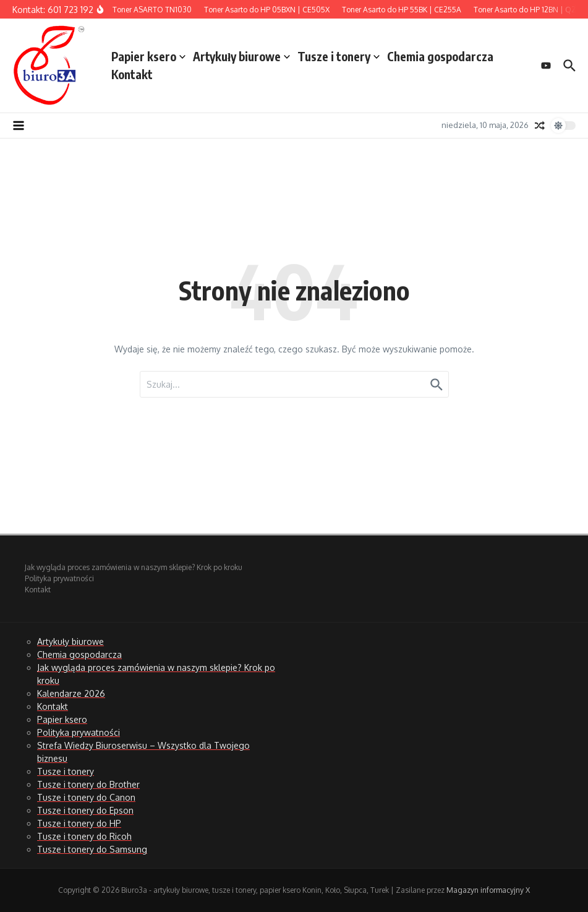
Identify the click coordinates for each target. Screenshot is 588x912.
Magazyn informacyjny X (488, 890)
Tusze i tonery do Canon (86, 797)
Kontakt (132, 74)
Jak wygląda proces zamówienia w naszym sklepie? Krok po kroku (134, 567)
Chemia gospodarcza (440, 56)
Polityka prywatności (59, 578)
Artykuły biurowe (241, 56)
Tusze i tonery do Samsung (92, 849)
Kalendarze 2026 (71, 693)
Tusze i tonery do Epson (85, 810)
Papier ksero (148, 56)
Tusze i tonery (339, 56)
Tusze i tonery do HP (79, 823)
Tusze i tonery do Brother (88, 784)
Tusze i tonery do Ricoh (84, 836)
